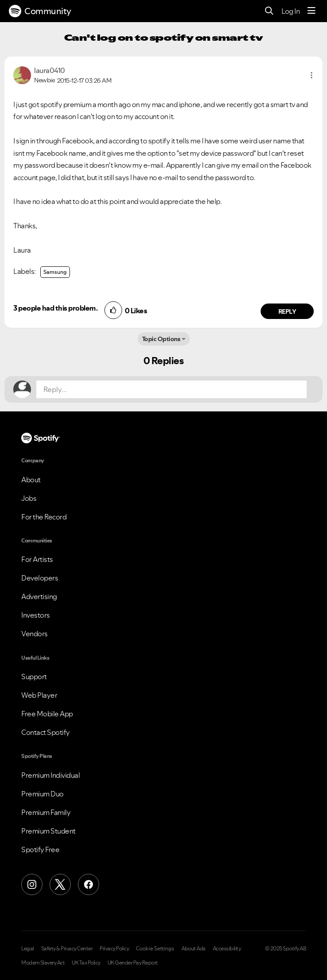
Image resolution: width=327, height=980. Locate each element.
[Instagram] (32, 884)
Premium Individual (50, 775)
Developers (40, 578)
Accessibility (227, 949)
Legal (28, 949)
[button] (312, 75)
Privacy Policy (114, 949)
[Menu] (312, 11)
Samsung (55, 272)
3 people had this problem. (55, 308)
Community (40, 11)
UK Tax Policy (86, 963)
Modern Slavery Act (43, 963)
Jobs (29, 498)
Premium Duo (42, 794)
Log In (290, 11)
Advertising (39, 596)
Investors (36, 615)
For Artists (37, 559)
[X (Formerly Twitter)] (60, 884)
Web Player (39, 695)
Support (34, 676)
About (31, 480)
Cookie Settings (155, 949)
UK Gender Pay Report (133, 963)
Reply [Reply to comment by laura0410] (287, 311)
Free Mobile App (47, 714)
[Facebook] (88, 884)
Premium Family (46, 812)
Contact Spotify (46, 732)
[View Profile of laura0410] (50, 70)
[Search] (269, 11)
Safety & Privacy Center (67, 949)
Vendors (35, 634)
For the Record (44, 517)
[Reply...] (171, 389)
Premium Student (48, 831)
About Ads (194, 949)
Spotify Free (40, 849)
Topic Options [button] (161, 339)
